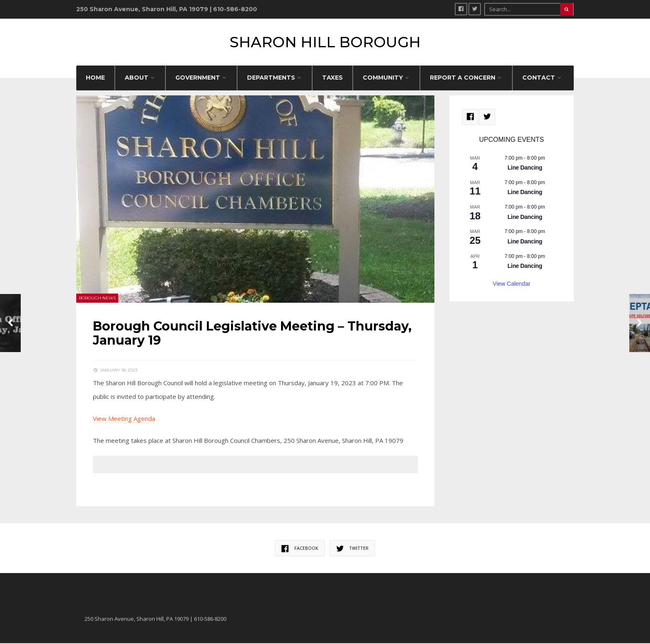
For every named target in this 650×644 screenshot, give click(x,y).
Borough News (97, 299)
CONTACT (539, 78)
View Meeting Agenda (124, 419)
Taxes (332, 78)
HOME (95, 78)
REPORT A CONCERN (463, 78)
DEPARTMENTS (271, 78)
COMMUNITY (383, 78)
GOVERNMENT (198, 78)
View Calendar (512, 284)
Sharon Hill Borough (325, 43)
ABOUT (137, 78)
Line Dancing (525, 169)
